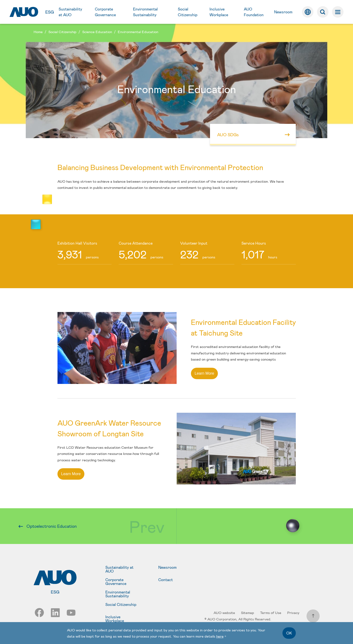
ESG (50, 12)
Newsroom (167, 567)
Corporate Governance (116, 582)
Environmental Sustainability (118, 594)
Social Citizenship (121, 605)
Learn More (205, 373)
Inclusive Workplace (115, 619)
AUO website (224, 613)
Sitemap (248, 613)
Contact (166, 580)
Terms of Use (271, 613)
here (220, 636)
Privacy (293, 613)
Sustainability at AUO (119, 569)
